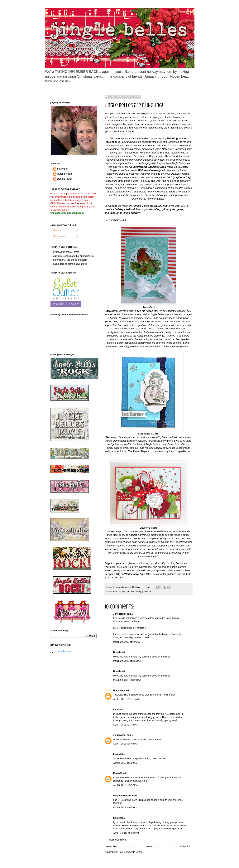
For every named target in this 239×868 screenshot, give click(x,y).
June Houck (120, 614)
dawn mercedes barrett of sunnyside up (74, 256)
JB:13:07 (131, 592)
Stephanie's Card (148, 434)
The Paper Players (138, 451)
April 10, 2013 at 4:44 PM (126, 833)
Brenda (117, 652)
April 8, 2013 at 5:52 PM (125, 785)
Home (149, 846)
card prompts (119, 592)
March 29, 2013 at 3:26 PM (127, 661)
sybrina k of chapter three (66, 252)
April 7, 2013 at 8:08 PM (125, 744)
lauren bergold (65, 174)
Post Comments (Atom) (131, 852)
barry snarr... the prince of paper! (70, 260)
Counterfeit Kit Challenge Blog (148, 167)
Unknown (118, 691)
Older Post (186, 846)
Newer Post (112, 846)
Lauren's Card (148, 528)
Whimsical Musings (150, 170)
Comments (60, 236)
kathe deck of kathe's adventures (70, 264)
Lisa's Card (148, 307)
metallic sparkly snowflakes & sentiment (167, 448)
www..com (65, 651)
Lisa (116, 710)
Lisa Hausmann (143, 124)
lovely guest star (143, 592)
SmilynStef (63, 169)
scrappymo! (120, 735)
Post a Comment (118, 840)
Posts (57, 230)
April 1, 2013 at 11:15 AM (126, 699)
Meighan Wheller (122, 796)
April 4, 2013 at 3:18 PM (125, 725)
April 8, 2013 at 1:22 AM (125, 763)
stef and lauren (65, 179)
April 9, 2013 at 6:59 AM (125, 807)
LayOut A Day (182, 177)
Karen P (118, 773)
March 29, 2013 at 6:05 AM (127, 642)
